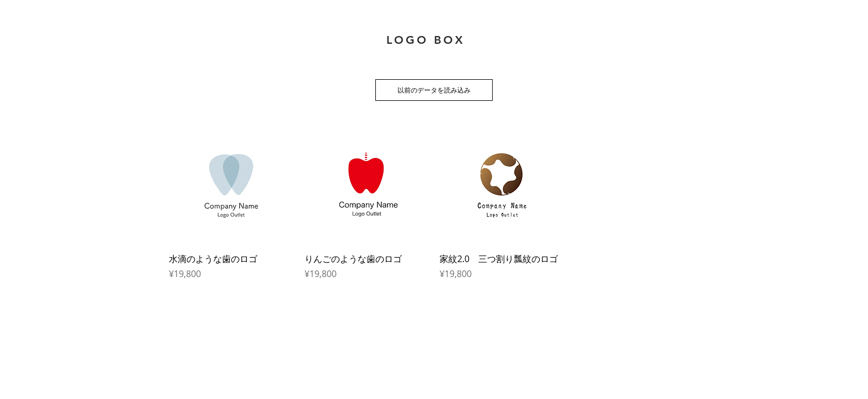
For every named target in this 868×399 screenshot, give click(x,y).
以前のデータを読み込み (434, 90)
